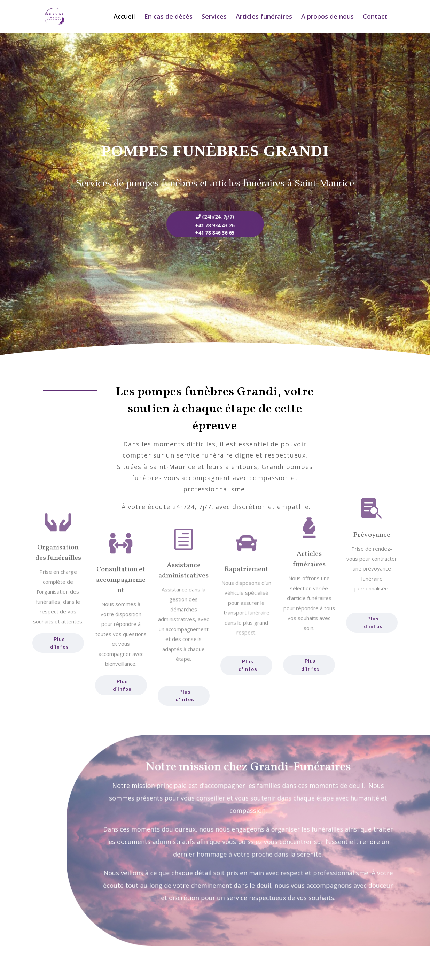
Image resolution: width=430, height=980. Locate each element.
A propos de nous (327, 17)
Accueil (124, 17)
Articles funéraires (264, 17)
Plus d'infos (60, 643)
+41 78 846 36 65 (205, 233)
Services (214, 17)
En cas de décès (168, 17)
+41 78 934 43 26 (205, 225)
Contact (375, 17)
